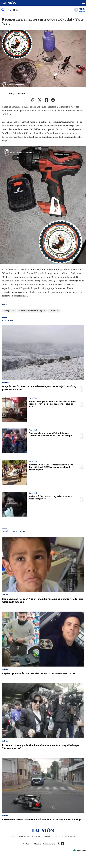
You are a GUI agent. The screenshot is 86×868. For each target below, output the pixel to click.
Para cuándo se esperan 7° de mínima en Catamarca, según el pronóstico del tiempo (50, 434)
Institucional (37, 844)
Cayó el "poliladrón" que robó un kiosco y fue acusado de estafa (39, 674)
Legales (73, 836)
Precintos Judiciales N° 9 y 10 (32, 311)
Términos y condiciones (60, 836)
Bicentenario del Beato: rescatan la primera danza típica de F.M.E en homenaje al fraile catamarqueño (51, 467)
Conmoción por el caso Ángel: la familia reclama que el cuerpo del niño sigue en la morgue (43, 600)
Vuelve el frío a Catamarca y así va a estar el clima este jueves (50, 498)
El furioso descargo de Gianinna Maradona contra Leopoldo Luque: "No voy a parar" (41, 747)
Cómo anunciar (49, 844)
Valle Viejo (54, 311)
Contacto (27, 844)
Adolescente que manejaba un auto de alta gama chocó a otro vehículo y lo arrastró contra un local (52, 404)
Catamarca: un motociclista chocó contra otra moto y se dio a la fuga (42, 820)
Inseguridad (9, 311)
